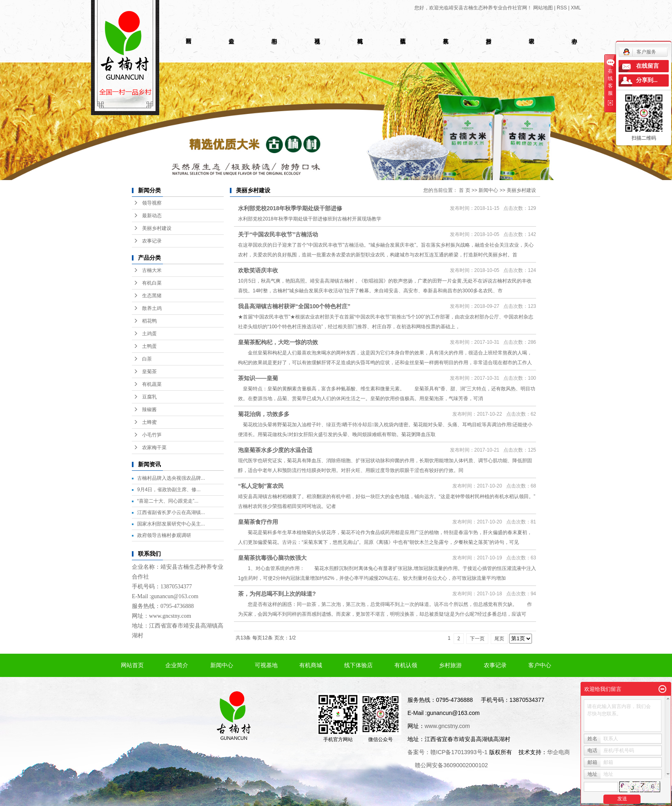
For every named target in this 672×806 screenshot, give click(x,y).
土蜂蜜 (149, 422)
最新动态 (152, 216)
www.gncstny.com (170, 616)
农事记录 (152, 241)
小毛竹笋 (152, 435)
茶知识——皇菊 (258, 378)
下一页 (477, 639)
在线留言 (648, 66)
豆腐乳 (149, 397)
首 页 (464, 190)
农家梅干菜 (154, 448)
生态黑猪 (152, 296)
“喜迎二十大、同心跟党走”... (168, 501)
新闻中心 (488, 190)
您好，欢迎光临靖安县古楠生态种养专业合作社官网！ (473, 8)
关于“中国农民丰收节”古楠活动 (278, 234)
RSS (562, 8)
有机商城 (311, 665)
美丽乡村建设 (157, 228)
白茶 (147, 359)
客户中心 (540, 665)
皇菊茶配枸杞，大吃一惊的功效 (278, 342)
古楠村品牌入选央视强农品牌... (171, 478)
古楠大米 (152, 270)
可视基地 (266, 665)
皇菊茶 (149, 372)
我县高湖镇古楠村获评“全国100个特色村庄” (294, 306)
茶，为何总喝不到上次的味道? (277, 594)
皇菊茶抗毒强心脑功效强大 (272, 558)
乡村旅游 (450, 665)
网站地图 (543, 8)
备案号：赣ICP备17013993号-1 (447, 752)
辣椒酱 (149, 410)
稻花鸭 (149, 321)
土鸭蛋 (149, 346)
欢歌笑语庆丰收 (258, 270)
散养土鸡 (152, 308)
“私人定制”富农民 (261, 486)
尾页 (499, 639)
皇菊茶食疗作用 (258, 522)
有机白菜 (152, 283)
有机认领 (406, 665)
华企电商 (559, 752)
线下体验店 (358, 665)
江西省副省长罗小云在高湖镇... (171, 512)
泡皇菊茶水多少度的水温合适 (275, 450)
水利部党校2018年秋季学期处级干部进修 (290, 208)
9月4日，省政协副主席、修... (169, 490)
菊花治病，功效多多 (264, 414)
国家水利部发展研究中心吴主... (171, 524)
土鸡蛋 (149, 334)
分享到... (647, 80)
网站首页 (132, 665)
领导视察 (152, 203)
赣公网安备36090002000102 (451, 765)
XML (576, 8)
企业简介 (177, 665)
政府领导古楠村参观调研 (164, 535)
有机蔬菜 (152, 384)
